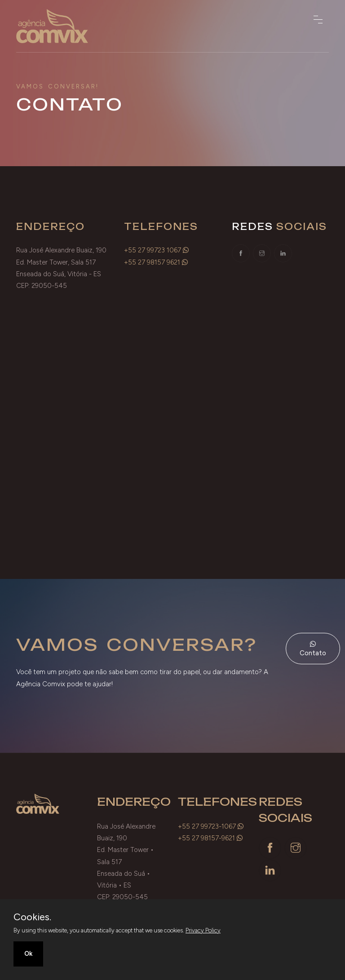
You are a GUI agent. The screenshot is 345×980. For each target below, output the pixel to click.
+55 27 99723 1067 (153, 250)
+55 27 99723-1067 (207, 826)
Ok (28, 954)
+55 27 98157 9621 (152, 262)
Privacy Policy (203, 930)
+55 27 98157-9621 (206, 838)
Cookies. (32, 917)
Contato (313, 649)
